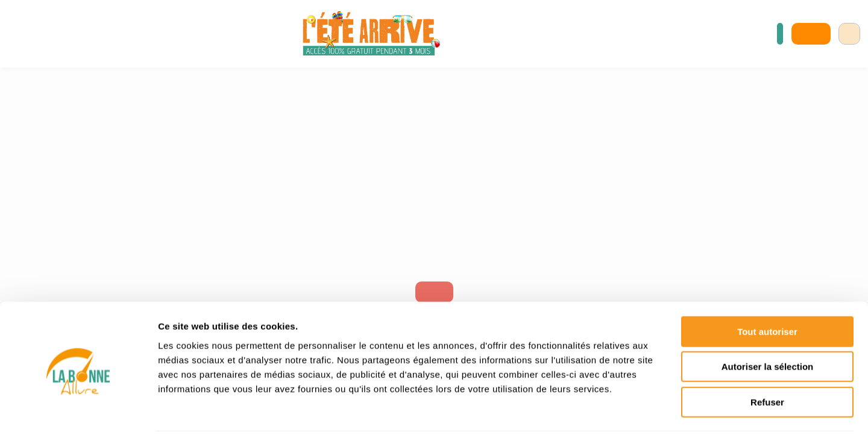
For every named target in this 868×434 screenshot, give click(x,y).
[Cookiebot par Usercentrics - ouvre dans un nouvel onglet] (78, 410)
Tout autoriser (767, 287)
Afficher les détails (664, 410)
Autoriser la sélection (768, 322)
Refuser (767, 357)
